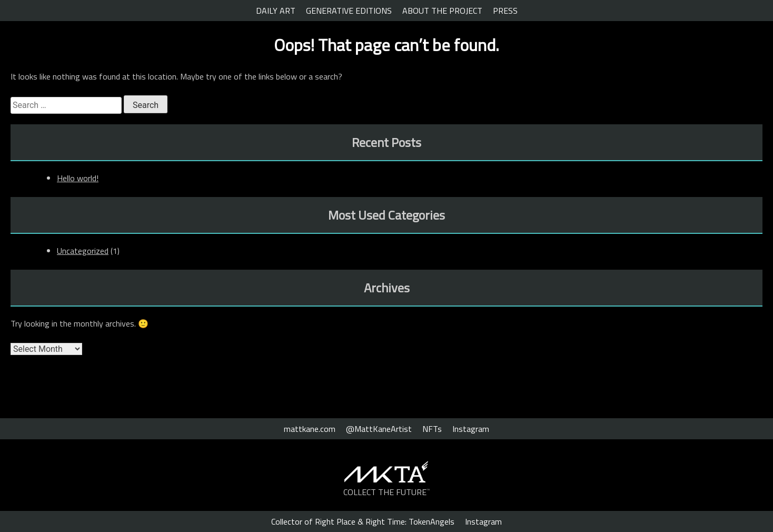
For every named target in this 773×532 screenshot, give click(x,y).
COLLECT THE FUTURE (387, 492)
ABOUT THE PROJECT (442, 11)
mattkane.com (310, 429)
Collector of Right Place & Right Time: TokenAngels (363, 521)
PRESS (505, 11)
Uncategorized (83, 251)
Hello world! (78, 178)
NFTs (432, 429)
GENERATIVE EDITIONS (349, 11)
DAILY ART (276, 11)
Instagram (471, 429)
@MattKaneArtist (379, 429)
